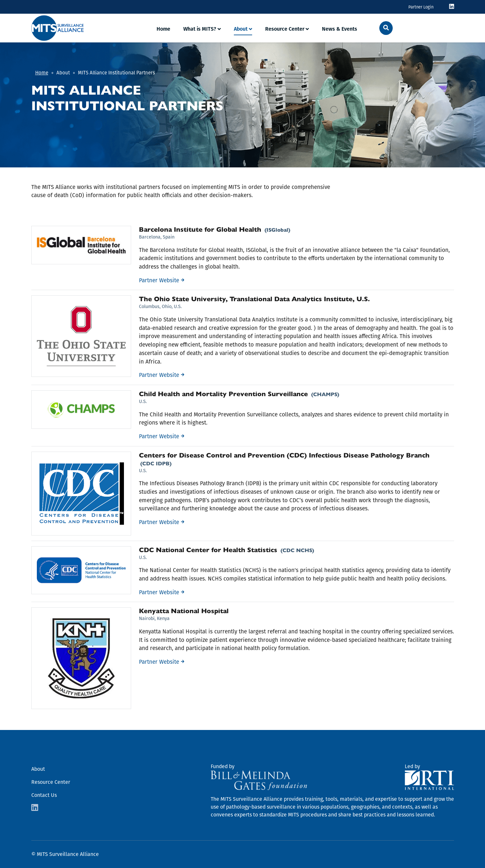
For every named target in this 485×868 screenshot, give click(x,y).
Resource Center (285, 29)
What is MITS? (200, 29)
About (241, 29)
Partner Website (159, 280)
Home (163, 29)
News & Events (340, 29)
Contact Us (44, 795)
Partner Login (421, 7)
